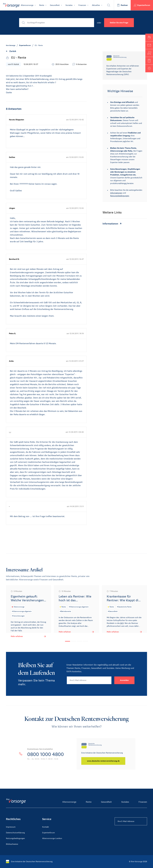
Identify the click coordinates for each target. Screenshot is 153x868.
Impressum (11, 827)
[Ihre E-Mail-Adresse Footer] (131, 821)
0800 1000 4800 (46, 754)
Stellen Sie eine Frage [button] (119, 23)
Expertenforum (49, 833)
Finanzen (143, 802)
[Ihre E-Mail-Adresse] (89, 680)
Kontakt (46, 827)
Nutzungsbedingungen (120, 196)
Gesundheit (106, 802)
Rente (89, 802)
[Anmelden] (124, 680)
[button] (149, 37)
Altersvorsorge (69, 802)
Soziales (125, 802)
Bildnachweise (12, 844)
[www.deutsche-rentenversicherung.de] (103, 761)
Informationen (116, 193)
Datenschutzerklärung (15, 833)
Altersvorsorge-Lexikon (52, 838)
